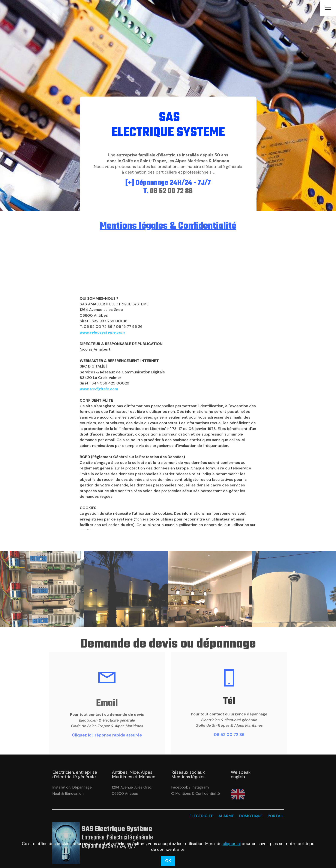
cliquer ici (232, 844)
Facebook (180, 795)
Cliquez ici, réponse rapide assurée (107, 742)
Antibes (131, 801)
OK (168, 861)
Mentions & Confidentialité (198, 801)
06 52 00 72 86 (229, 742)
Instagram (200, 795)
